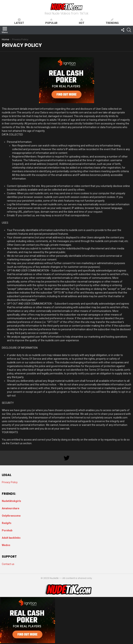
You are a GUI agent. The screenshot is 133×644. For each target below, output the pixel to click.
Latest (19, 21)
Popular (51, 21)
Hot (82, 21)
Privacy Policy (10, 482)
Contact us (8, 564)
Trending (112, 21)
